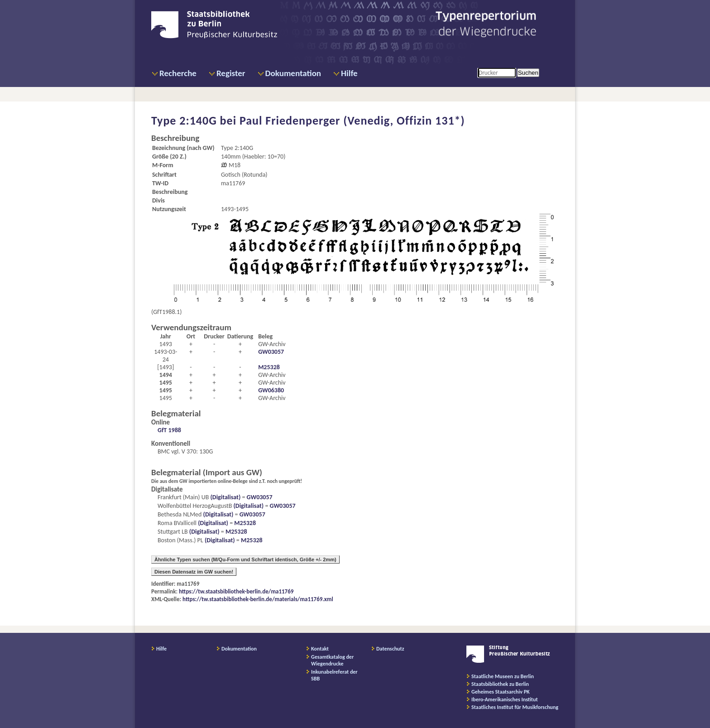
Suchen (528, 73)
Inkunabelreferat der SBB (334, 675)
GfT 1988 (169, 430)
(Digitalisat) (225, 497)
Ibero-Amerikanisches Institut (505, 699)
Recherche (178, 73)
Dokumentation (293, 73)
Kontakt (320, 649)
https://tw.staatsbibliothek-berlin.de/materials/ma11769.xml (258, 599)
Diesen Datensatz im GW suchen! (194, 572)
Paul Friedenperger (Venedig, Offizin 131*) (352, 121)
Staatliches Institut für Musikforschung (515, 707)
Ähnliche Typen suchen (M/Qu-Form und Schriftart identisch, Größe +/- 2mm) (245, 559)
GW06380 (271, 390)
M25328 (269, 367)
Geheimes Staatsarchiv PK (501, 692)
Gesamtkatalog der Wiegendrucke (332, 660)
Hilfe (349, 73)
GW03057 (271, 352)
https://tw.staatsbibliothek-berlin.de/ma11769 (236, 591)
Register (231, 73)
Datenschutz (390, 649)
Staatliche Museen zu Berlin (503, 676)
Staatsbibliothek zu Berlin (500, 684)
